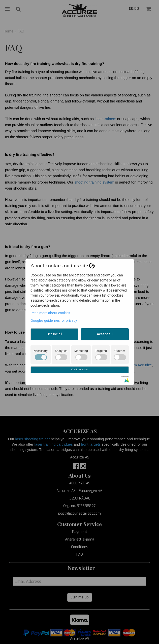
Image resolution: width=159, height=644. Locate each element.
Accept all (105, 334)
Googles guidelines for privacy (54, 320)
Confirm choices (79, 369)
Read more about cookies (50, 313)
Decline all (54, 334)
